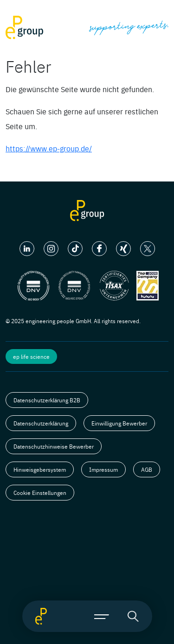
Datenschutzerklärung (41, 423)
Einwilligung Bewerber (119, 423)
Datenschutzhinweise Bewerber (54, 446)
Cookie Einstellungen (40, 493)
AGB (147, 469)
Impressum (103, 469)
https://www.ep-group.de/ (49, 148)
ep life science (31, 356)
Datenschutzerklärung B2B (47, 400)
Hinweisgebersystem (40, 469)
